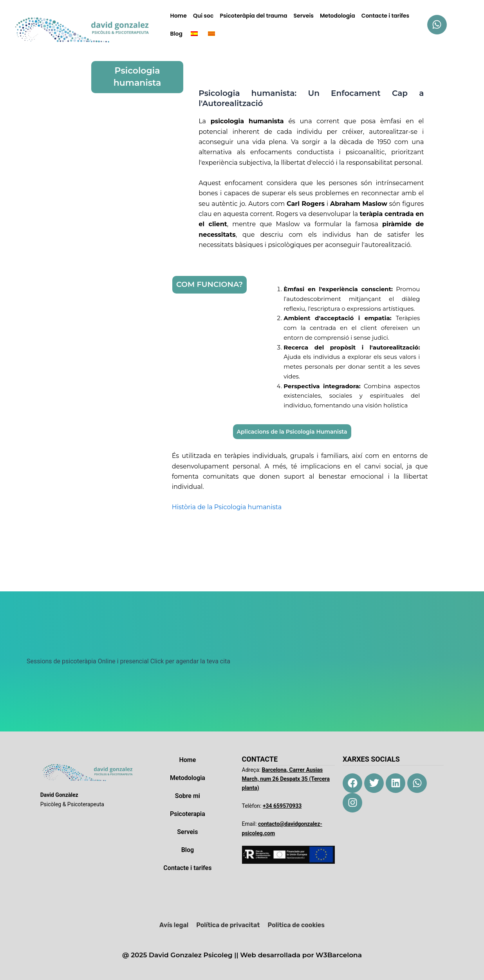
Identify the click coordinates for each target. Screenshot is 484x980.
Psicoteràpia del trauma (253, 16)
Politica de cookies (296, 925)
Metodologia (338, 16)
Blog (176, 34)
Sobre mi (188, 796)
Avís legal (174, 925)
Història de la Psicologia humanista (227, 507)
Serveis (304, 16)
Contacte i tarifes (386, 16)
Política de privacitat (228, 925)
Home (179, 16)
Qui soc (203, 16)
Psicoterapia (188, 814)
